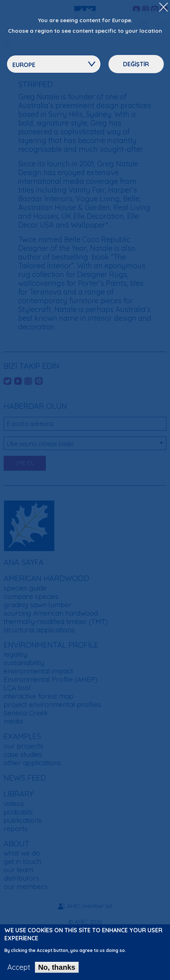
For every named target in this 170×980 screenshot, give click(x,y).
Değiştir (136, 64)
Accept (19, 971)
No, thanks (57, 971)
